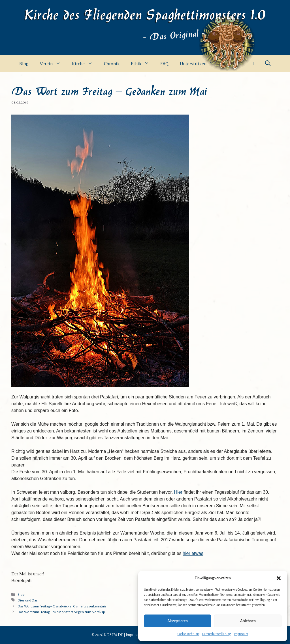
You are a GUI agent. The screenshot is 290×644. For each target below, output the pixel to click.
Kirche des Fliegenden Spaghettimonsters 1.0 (145, 14)
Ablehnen (248, 621)
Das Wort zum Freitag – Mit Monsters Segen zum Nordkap (61, 612)
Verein (53, 64)
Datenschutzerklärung (217, 634)
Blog (24, 64)
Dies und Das (28, 600)
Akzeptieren (178, 621)
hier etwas (193, 553)
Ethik (143, 64)
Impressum (241, 634)
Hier (178, 492)
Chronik (112, 64)
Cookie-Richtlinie (188, 634)
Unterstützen (200, 64)
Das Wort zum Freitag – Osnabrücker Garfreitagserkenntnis (62, 606)
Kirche (85, 64)
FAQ (164, 64)
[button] (279, 578)
